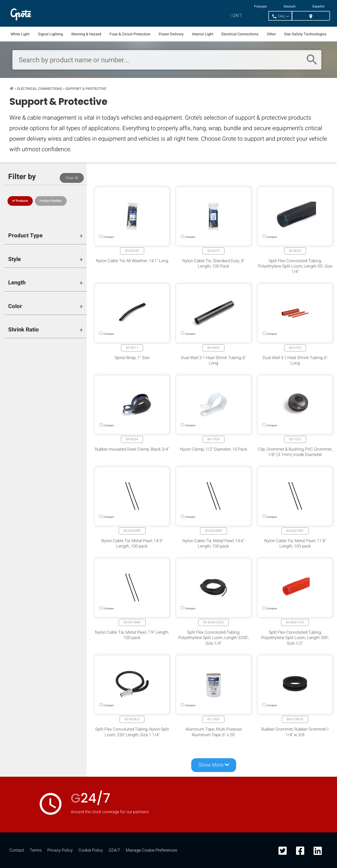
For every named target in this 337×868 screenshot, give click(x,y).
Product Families (51, 201)
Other (271, 34)
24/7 (236, 16)
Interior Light (203, 34)
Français (260, 7)
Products (51, 13)
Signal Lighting (50, 34)
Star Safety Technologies (305, 34)
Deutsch (290, 7)
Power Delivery (171, 34)
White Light (20, 34)
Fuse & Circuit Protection (130, 34)
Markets (86, 13)
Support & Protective (86, 89)
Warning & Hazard (86, 34)
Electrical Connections (240, 34)
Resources (123, 13)
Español (318, 7)
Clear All (72, 178)
